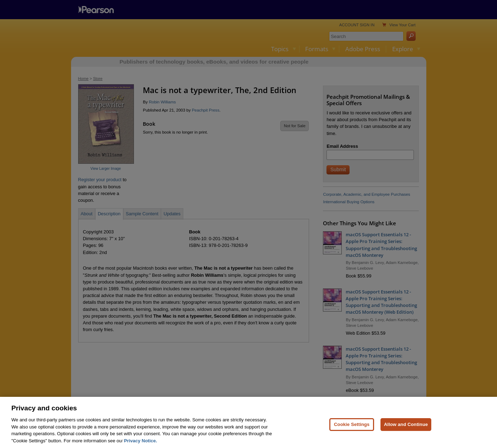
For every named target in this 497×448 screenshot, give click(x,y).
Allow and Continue (406, 429)
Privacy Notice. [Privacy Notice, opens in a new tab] (141, 445)
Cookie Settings (352, 429)
